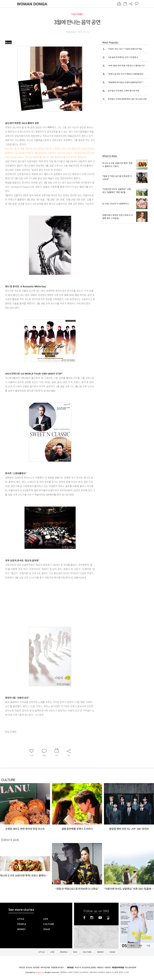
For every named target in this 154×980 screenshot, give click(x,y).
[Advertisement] (44, 600)
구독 (140, 946)
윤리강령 (36, 968)
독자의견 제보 (45, 968)
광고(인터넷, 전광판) (89, 968)
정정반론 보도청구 (57, 968)
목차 (132, 946)
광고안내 (29, 968)
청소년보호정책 (131, 968)
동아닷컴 (70, 968)
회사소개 (78, 968)
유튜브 (100, 918)
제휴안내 (100, 968)
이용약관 (108, 968)
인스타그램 (92, 918)
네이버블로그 (108, 918)
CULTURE (77, 14)
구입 (148, 946)
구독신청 (22, 968)
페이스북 (84, 918)
